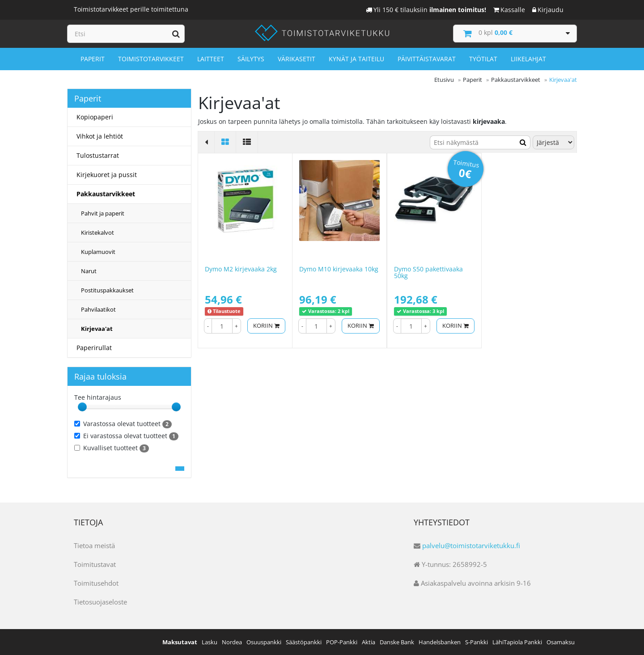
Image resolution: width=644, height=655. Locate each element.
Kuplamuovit (98, 252)
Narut (89, 271)
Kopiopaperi (95, 117)
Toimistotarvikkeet (151, 59)
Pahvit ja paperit (103, 213)
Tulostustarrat (98, 155)
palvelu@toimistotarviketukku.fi (471, 545)
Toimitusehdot (96, 583)
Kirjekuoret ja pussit (107, 175)
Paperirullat (94, 348)
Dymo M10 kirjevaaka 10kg (339, 269)
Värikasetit (297, 59)
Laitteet (211, 59)
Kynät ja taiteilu (356, 59)
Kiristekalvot (97, 232)
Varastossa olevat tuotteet (123, 424)
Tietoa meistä (94, 545)
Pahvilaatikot (98, 309)
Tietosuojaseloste (100, 602)
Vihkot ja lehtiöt (100, 136)
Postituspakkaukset (107, 290)
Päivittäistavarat (427, 59)
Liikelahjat (528, 59)
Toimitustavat (95, 564)
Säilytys (251, 59)
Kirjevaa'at (97, 329)
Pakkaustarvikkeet (106, 194)
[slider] (82, 407)
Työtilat (483, 59)
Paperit (93, 59)
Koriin (266, 326)
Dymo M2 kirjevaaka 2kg (241, 269)
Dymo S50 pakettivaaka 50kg (428, 272)
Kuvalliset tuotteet (112, 448)
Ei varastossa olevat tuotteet (126, 436)
